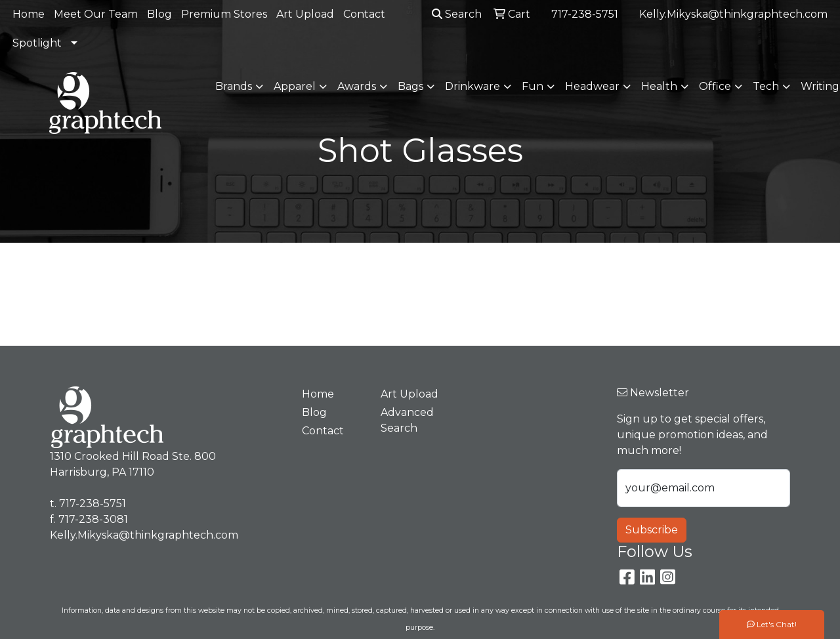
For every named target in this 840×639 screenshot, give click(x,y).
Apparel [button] (295, 86)
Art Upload (305, 14)
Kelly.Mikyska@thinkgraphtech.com (733, 14)
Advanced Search (407, 420)
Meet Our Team (96, 14)
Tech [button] (766, 86)
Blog (159, 14)
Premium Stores (224, 14)
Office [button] (715, 86)
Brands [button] (234, 86)
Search (457, 14)
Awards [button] (357, 86)
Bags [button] (410, 86)
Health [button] (659, 86)
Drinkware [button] (472, 86)
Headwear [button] (592, 86)
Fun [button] (533, 86)
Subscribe (652, 530)
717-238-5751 (585, 14)
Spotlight (37, 43)
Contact (364, 14)
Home (29, 14)
